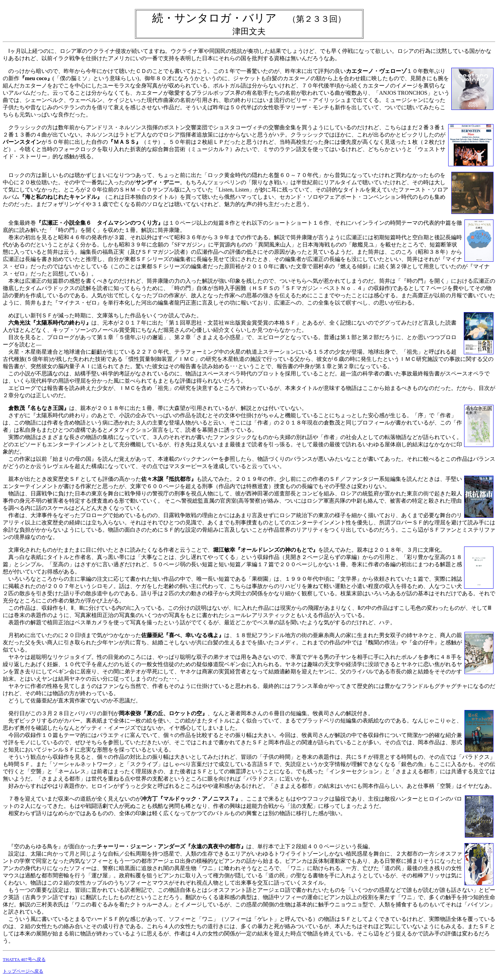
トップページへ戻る (23, 971)
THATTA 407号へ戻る (24, 959)
